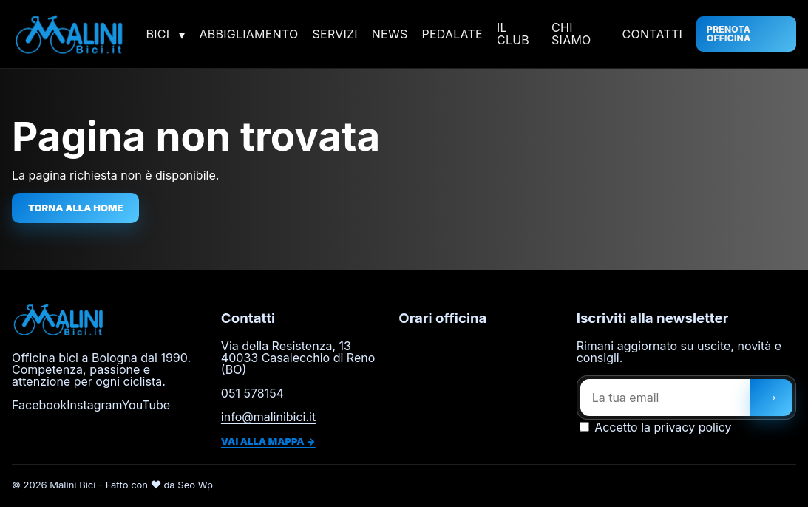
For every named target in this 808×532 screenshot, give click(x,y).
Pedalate (452, 34)
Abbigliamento (249, 34)
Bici (158, 34)
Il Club (513, 34)
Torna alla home (75, 208)
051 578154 (252, 393)
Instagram (94, 405)
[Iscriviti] (771, 398)
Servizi (335, 34)
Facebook (39, 405)
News (390, 34)
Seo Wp (195, 485)
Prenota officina (729, 34)
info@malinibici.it (268, 417)
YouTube (146, 405)
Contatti (653, 34)
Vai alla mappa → (268, 441)
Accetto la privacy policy (656, 427)
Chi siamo (571, 34)
